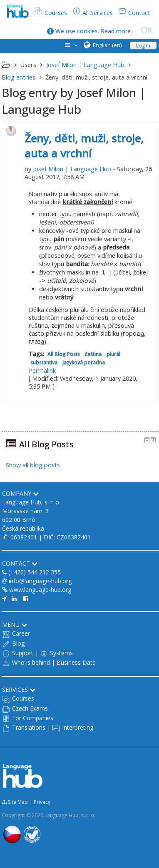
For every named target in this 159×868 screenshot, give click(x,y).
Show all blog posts (33, 465)
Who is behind (31, 662)
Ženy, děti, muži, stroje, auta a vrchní (84, 146)
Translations (29, 727)
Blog (18, 643)
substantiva (44, 362)
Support (23, 653)
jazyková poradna (84, 362)
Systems (61, 653)
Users (28, 65)
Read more (116, 31)
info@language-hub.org (40, 581)
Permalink (42, 370)
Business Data (76, 662)
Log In (143, 46)
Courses (23, 698)
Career (21, 633)
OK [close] (147, 30)
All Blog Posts (64, 354)
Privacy (42, 802)
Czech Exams (30, 708)
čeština (93, 354)
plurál (113, 354)
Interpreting (78, 727)
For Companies (33, 718)
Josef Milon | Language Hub (72, 169)
